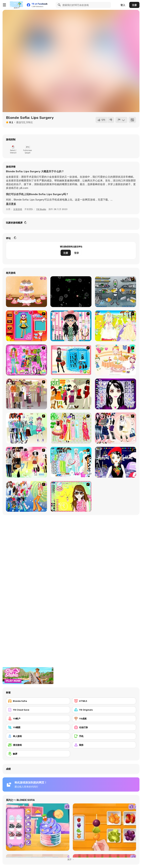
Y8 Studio (41, 209)
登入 (123, 5)
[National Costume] (71, 428)
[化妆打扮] (104, 727)
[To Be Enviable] (71, 496)
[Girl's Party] (116, 360)
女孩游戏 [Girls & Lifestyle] (18, 209)
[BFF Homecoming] (26, 292)
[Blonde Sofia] (38, 701)
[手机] (104, 736)
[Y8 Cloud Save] (38, 710)
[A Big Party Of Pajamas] (71, 462)
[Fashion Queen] (71, 360)
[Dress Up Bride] (116, 326)
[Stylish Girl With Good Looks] (116, 462)
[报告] (121, 120)
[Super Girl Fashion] (71, 394)
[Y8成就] (104, 719)
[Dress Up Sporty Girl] (116, 428)
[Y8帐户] (38, 719)
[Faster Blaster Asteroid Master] (71, 292)
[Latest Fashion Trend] (26, 496)
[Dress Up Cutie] (71, 326)
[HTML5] (104, 701)
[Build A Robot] (116, 292)
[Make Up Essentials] (116, 394)
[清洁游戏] (38, 745)
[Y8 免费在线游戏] (16, 5)
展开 (71, 859)
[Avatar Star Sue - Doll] (26, 326)
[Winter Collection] (26, 428)
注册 (134, 5)
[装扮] (104, 745)
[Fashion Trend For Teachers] (26, 394)
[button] (11, 204)
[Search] (59, 5)
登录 (77, 253)
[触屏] (38, 754)
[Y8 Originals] (104, 710)
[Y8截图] (38, 727)
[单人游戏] (38, 736)
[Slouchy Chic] (26, 462)
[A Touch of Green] (26, 360)
